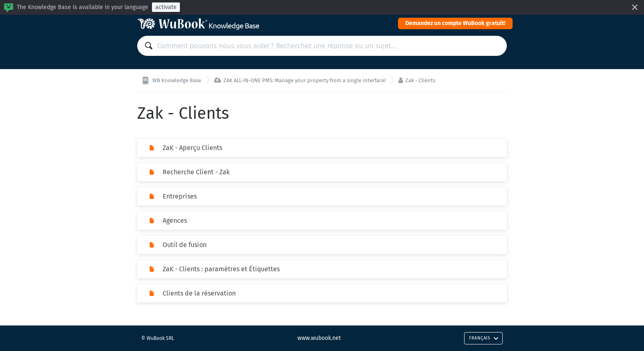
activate (166, 7)
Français (484, 338)
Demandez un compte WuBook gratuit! (455, 23)
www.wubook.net (319, 338)
